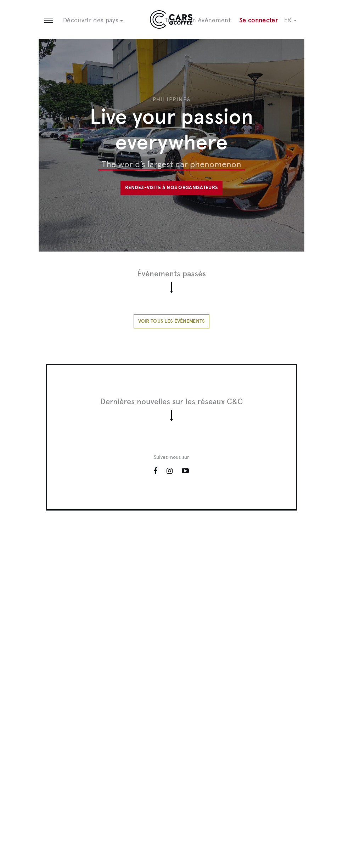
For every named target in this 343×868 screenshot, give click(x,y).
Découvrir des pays (93, 20)
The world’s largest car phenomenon (171, 164)
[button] (294, 20)
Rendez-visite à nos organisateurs (171, 188)
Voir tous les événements (172, 321)
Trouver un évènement (198, 20)
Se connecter (258, 20)
